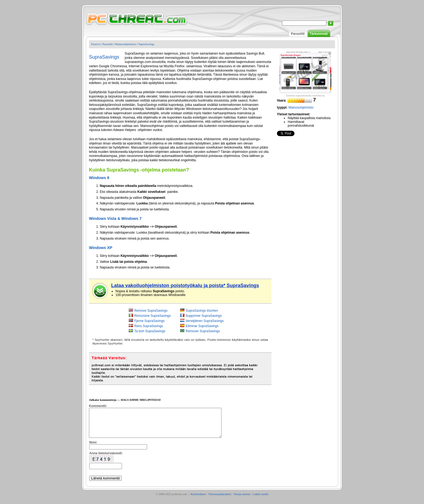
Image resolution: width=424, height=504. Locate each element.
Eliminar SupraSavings (202, 326)
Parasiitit (298, 34)
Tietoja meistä (242, 500)
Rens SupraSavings (149, 326)
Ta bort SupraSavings (150, 331)
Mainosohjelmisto (125, 44)
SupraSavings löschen (202, 311)
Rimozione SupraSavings (153, 316)
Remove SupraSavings (151, 311)
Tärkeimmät (319, 34)
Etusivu (96, 44)
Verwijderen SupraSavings (205, 321)
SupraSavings (146, 44)
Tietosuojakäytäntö (219, 500)
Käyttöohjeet (198, 500)
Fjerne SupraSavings (150, 321)
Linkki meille (260, 500)
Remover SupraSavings (203, 331)
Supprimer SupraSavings (204, 316)
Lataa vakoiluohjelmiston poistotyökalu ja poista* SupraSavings (185, 285)
